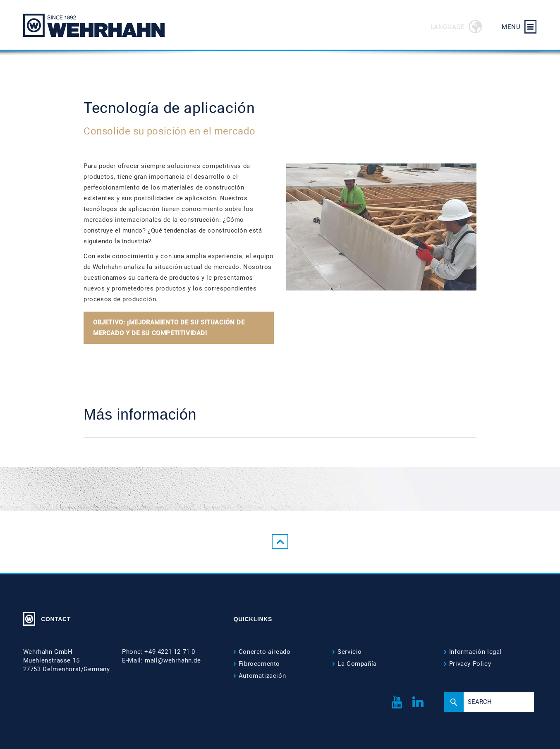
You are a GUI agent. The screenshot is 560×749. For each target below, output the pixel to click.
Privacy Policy (470, 664)
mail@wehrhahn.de (173, 660)
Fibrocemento (259, 664)
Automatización (262, 676)
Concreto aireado (265, 652)
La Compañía (357, 664)
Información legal (475, 652)
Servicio (350, 652)
